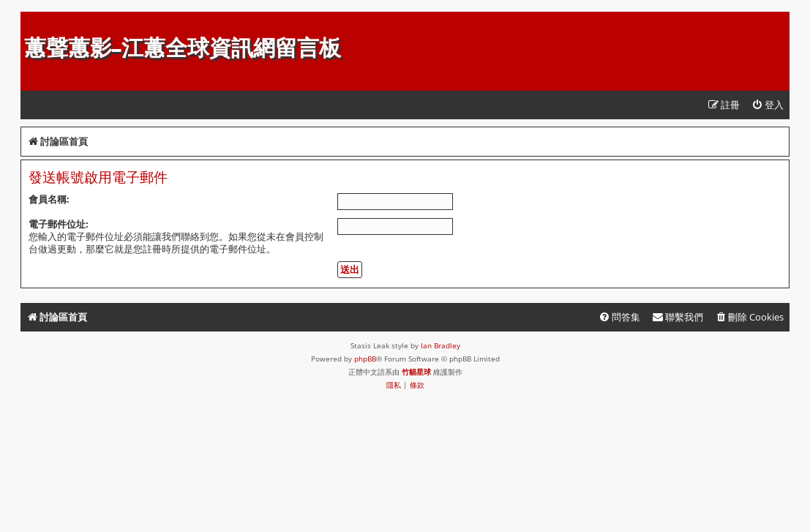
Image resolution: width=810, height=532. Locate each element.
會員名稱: (49, 199)
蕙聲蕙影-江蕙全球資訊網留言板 (183, 48)
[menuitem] (768, 105)
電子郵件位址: (59, 224)
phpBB (365, 359)
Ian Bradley (440, 345)
